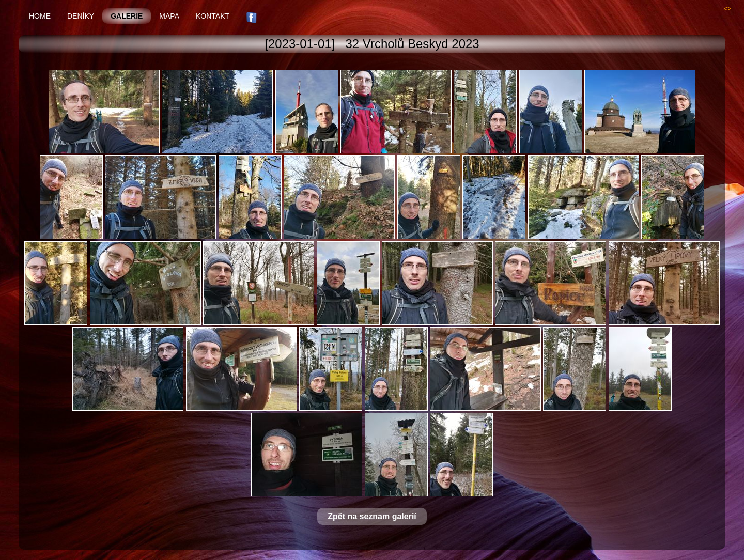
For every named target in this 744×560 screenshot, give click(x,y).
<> (727, 9)
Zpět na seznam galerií (372, 516)
